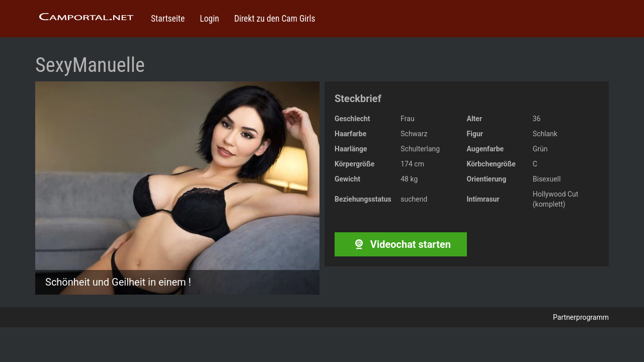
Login (209, 19)
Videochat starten (401, 244)
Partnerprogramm (581, 317)
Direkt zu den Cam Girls (274, 19)
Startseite (168, 19)
